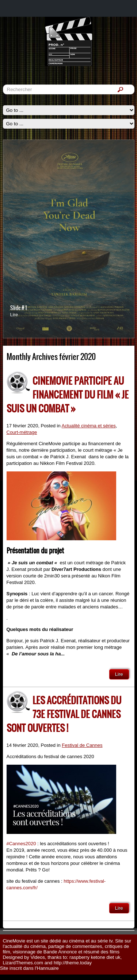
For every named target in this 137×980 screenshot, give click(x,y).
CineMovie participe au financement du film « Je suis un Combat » (68, 395)
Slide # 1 (18, 308)
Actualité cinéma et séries (89, 426)
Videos (38, 957)
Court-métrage (22, 432)
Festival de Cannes (82, 745)
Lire (14, 315)
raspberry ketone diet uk (95, 957)
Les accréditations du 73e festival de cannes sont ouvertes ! (64, 714)
